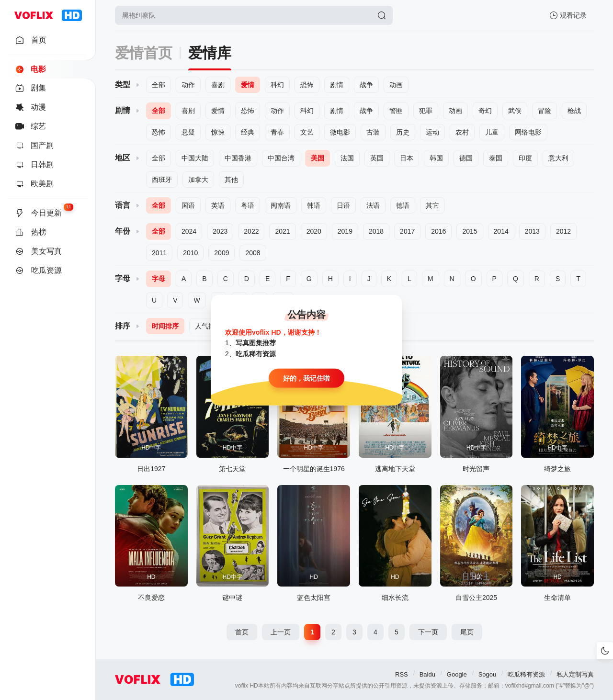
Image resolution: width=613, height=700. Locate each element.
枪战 (574, 111)
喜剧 (218, 85)
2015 (470, 231)
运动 (432, 132)
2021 (282, 231)
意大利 (558, 158)
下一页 (428, 632)
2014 (501, 231)
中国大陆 (195, 158)
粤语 (248, 205)
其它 (432, 205)
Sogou (488, 674)
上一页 (281, 632)
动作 (188, 85)
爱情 (248, 85)
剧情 (337, 85)
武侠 (515, 111)
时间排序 (165, 326)
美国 (318, 158)
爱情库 (210, 53)
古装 (373, 132)
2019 (345, 231)
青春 (277, 132)
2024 (189, 231)
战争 (366, 85)
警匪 (396, 111)
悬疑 (188, 132)
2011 (159, 253)
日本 (407, 158)
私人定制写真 (575, 674)
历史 (403, 132)
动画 (396, 85)
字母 (159, 279)
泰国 (496, 158)
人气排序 (208, 326)
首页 (242, 632)
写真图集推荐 (256, 343)
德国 (466, 158)
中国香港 (238, 158)
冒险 (545, 111)
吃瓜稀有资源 (526, 674)
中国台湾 (281, 158)
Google (457, 674)
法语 (373, 205)
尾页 (467, 632)
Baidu (427, 674)
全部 (159, 85)
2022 (251, 231)
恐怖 (307, 85)
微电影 (340, 132)
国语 (188, 205)
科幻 (277, 85)
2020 (314, 231)
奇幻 (485, 111)
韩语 (314, 205)
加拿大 (198, 180)
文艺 (307, 132)
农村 (462, 132)
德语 (403, 205)
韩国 (436, 158)
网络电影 (528, 132)
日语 (343, 205)
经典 (248, 132)
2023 (220, 231)
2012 (563, 231)
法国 (347, 158)
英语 (218, 205)
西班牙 (162, 180)
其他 (231, 180)
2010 (190, 253)
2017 (407, 231)
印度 (525, 158)
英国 (377, 158)
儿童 (492, 132)
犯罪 (426, 111)
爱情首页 (144, 53)
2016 (438, 231)
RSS (402, 674)
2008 (253, 253)
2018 (376, 231)
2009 (221, 253)
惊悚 (218, 132)
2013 (532, 231)
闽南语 (281, 205)
